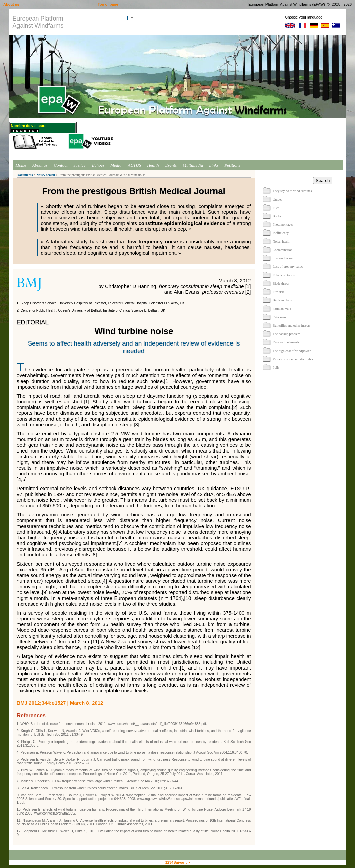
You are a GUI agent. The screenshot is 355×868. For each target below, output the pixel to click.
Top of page (108, 4)
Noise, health (46, 175)
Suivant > (182, 862)
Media (116, 165)
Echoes (98, 165)
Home (21, 165)
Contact (60, 165)
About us (40, 165)
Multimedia (193, 165)
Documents (25, 175)
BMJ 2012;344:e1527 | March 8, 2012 (60, 703)
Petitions (232, 165)
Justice (80, 165)
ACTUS (134, 165)
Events (171, 165)
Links (214, 165)
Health (153, 165)
